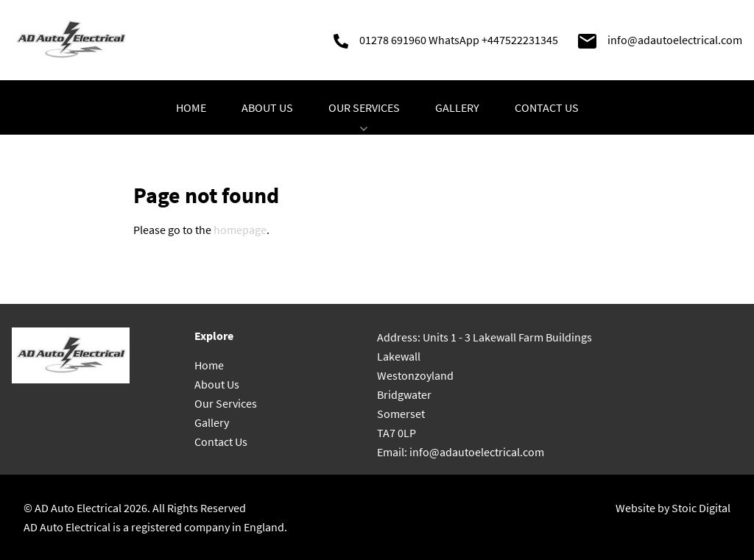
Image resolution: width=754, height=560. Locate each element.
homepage (240, 230)
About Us (267, 107)
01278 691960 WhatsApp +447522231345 (459, 40)
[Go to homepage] (71, 40)
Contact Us (547, 107)
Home (191, 107)
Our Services (364, 117)
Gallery (457, 107)
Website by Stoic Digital (673, 508)
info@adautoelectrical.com (675, 40)
